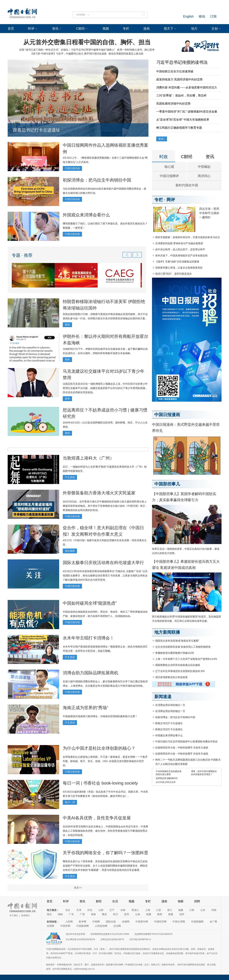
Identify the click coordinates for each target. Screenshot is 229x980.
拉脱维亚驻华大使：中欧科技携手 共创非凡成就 (182, 748)
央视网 (126, 922)
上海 (148, 910)
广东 (71, 914)
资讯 (55, 29)
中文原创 (70, 477)
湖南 (60, 914)
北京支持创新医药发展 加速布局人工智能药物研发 (183, 647)
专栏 (126, 29)
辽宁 (112, 910)
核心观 (169, 167)
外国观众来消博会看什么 (86, 215)
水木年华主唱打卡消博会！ (88, 638)
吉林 (123, 910)
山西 (101, 910)
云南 (138, 914)
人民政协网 (101, 926)
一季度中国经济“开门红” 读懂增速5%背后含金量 (187, 112)
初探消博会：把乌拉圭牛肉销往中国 (97, 180)
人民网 (69, 922)
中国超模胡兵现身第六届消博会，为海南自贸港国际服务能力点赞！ (100, 716)
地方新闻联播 (167, 632)
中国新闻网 (83, 926)
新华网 (83, 922)
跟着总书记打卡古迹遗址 (37, 130)
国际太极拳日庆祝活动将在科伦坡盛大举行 (103, 563)
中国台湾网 (179, 922)
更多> (162, 139)
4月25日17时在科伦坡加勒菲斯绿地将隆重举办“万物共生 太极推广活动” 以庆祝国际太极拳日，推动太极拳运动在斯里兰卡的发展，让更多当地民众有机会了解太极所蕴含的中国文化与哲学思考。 (105, 575)
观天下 (169, 29)
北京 (68, 910)
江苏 (159, 910)
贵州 (127, 914)
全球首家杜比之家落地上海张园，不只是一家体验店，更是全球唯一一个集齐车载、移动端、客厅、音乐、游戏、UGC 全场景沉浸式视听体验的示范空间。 (105, 761)
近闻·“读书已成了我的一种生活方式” (39, 50)
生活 (115, 901)
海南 (93, 914)
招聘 (197, 901)
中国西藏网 (197, 922)
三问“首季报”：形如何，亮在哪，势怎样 (182, 95)
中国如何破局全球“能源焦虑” (90, 603)
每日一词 (70, 802)
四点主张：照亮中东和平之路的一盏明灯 (209, 213)
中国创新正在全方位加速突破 (175, 71)
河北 (90, 910)
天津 (79, 910)
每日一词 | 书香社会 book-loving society (100, 783)
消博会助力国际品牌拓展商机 (91, 673)
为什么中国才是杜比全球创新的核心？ (99, 748)
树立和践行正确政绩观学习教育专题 (179, 128)
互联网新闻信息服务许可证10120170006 (110, 934)
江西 (192, 910)
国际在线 (111, 922)
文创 (215, 29)
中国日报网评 (169, 176)
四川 (115, 914)
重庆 (104, 914)
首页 (11, 29)
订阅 (213, 16)
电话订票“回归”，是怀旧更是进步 (173, 274)
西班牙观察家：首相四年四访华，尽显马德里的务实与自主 (188, 237)
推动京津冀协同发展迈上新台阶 (126, 54)
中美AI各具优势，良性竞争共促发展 (97, 818)
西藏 (149, 914)
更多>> (78, 888)
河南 (214, 910)
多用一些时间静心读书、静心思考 (136, 50)
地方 (194, 29)
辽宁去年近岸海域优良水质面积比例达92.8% (180, 671)
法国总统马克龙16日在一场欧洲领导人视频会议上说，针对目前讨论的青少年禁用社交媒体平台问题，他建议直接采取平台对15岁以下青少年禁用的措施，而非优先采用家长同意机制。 (105, 388)
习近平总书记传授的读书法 (182, 62)
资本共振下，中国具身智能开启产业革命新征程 (181, 255)
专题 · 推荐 (22, 255)
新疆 (171, 914)
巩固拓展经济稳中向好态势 (173, 104)
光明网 (50, 926)
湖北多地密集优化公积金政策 (171, 677)
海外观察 (70, 551)
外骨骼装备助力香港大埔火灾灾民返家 (99, 493)
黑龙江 (135, 910)
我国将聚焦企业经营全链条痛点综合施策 (178, 665)
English (188, 16)
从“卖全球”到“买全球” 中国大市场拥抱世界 (183, 120)
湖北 (49, 914)
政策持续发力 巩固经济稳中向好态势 (179, 79)
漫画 (146, 29)
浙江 (170, 910)
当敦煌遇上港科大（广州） (88, 458)
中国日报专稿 (72, 168)
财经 (99, 901)
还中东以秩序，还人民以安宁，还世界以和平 (180, 249)
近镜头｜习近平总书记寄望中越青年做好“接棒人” (88, 50)
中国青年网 (142, 922)
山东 (203, 910)
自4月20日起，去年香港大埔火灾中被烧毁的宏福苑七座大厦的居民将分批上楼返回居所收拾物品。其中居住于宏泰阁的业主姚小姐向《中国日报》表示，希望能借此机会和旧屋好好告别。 (105, 506)
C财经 (80, 29)
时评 (31, 29)
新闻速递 (163, 697)
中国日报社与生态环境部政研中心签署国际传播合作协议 (186, 741)
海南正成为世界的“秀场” (86, 708)
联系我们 (26, 916)
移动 (202, 16)
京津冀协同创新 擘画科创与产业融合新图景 (179, 243)
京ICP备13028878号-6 (140, 939)
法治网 (117, 926)
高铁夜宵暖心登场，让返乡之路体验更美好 (179, 268)
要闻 (67, 325)
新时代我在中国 (187, 185)
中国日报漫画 (167, 415)
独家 (181, 901)
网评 (171, 200)
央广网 (213, 922)
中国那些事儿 (167, 484)
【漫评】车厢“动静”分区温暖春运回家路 (177, 262)
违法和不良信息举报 (75, 934)
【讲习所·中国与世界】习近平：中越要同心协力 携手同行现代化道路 (68, 54)
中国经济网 (160, 922)
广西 (82, 914)
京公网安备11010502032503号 (80, 939)
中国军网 (65, 926)
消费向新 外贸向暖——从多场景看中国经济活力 (187, 87)
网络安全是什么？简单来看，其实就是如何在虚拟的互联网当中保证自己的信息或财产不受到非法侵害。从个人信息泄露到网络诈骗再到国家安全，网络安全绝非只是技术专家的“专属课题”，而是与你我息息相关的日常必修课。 (105, 866)
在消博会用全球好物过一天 (170, 705)
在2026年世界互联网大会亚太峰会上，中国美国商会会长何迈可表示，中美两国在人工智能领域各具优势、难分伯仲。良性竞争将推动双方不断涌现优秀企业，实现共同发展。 (105, 831)
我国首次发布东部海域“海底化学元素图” (177, 641)
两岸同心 (204, 176)
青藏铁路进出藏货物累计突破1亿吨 (175, 653)
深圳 (182, 914)
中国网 (96, 922)
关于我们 (14, 916)
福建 (181, 910)
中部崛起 (204, 167)
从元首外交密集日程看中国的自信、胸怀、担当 (87, 42)
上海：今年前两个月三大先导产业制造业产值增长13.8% (186, 659)
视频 (106, 29)
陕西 (160, 914)
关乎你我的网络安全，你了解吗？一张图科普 (106, 853)
